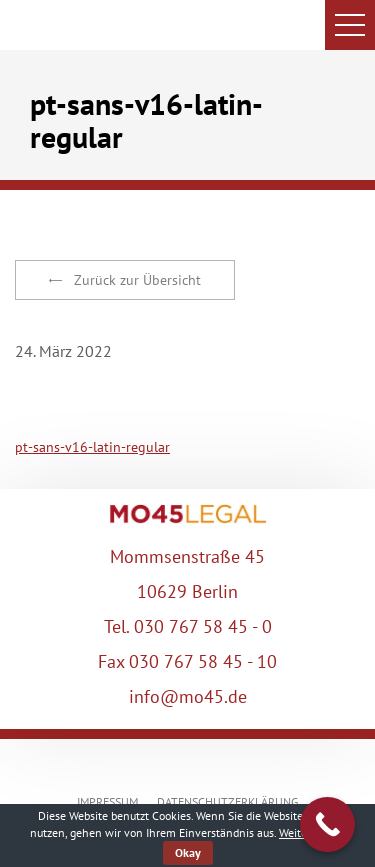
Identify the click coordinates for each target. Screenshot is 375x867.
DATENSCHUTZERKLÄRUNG (227, 801)
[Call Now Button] (327, 824)
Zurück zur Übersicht (125, 280)
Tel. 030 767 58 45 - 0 (188, 626)
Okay (188, 852)
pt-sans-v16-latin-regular (92, 447)
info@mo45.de (188, 696)
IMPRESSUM (107, 801)
